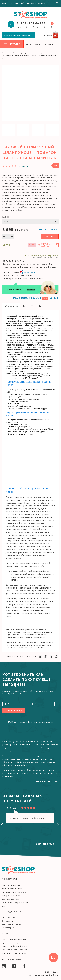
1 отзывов (23, 166)
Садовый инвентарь (47, 53)
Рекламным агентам (12, 924)
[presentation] (2, 825)
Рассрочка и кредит (12, 895)
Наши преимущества (47, 782)
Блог (4, 906)
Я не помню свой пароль (14, 953)
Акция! (6, 3)
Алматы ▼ (29, 272)
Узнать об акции (14, 710)
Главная (6, 53)
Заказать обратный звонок (15, 946)
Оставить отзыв (45, 844)
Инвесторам (8, 928)
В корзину (49, 236)
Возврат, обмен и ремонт (14, 950)
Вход (56, 3)
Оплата (42, 3)
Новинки (48, 44)
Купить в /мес (49, 245)
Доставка (31, 3)
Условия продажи (11, 899)
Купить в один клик (49, 229)
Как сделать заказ (11, 885)
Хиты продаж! (33, 44)
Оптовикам (7, 921)
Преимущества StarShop (14, 892)
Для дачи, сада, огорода (24, 53)
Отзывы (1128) (18, 3)
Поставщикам (9, 917)
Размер (6, 217)
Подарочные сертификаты (15, 902)
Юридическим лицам (12, 888)
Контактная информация (14, 939)
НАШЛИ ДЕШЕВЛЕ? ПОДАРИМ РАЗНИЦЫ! (36, 298)
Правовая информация (13, 943)
